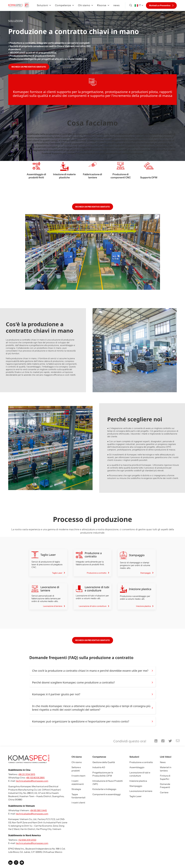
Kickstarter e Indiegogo (104, 789)
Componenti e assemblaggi (107, 794)
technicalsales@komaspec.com (32, 781)
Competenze (64, 5)
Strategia (76, 789)
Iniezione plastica (138, 781)
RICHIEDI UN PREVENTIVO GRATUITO (29, 67)
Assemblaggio (137, 767)
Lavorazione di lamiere (141, 791)
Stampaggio (136, 786)
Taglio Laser (135, 796)
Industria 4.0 (99, 767)
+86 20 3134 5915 (27, 774)
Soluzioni (44, 5)
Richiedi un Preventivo (161, 5)
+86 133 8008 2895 (35, 778)
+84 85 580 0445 (38, 810)
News (163, 762)
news (117, 5)
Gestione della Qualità (104, 762)
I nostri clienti (78, 803)
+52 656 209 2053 (27, 840)
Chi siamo (86, 5)
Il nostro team (78, 776)
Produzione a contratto (141, 762)
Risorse (103, 5)
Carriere (164, 792)
